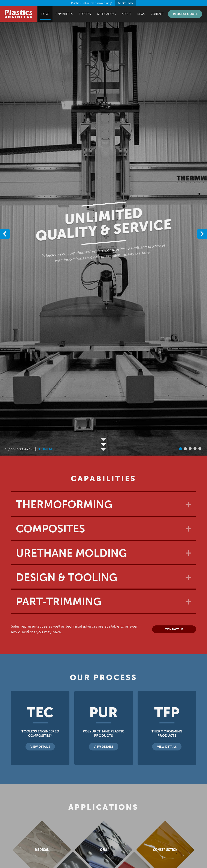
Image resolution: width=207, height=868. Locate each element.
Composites (50, 529)
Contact (157, 14)
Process (85, 14)
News (141, 14)
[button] (202, 234)
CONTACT (47, 449)
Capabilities (64, 14)
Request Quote (185, 14)
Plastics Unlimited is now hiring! (104, 3)
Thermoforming (64, 504)
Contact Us (174, 629)
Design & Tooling (67, 577)
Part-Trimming (59, 602)
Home (45, 14)
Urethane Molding (71, 553)
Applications (106, 14)
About (127, 14)
